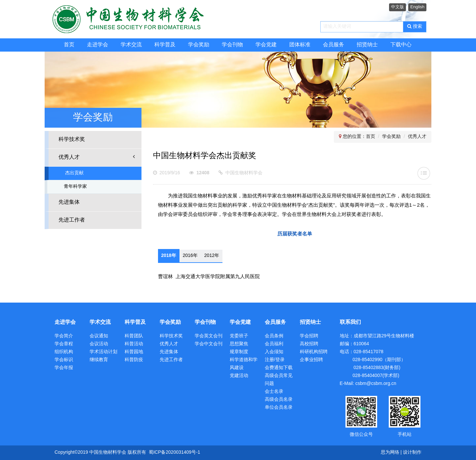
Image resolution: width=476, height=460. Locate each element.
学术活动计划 (103, 352)
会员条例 (274, 336)
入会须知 (274, 352)
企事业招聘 (311, 360)
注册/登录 (275, 360)
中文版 (397, 7)
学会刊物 (232, 45)
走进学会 (98, 45)
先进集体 (69, 202)
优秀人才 (97, 157)
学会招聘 (309, 336)
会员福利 (274, 344)
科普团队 (134, 336)
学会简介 (64, 336)
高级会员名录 (279, 400)
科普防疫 (134, 360)
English (417, 7)
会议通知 (99, 336)
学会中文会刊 (209, 344)
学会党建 (266, 45)
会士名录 (274, 392)
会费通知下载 (279, 368)
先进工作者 (72, 220)
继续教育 (99, 360)
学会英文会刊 (209, 336)
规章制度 (239, 352)
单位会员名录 (279, 408)
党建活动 (239, 376)
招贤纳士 (367, 45)
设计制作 (412, 453)
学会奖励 (199, 45)
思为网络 (390, 453)
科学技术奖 (72, 139)
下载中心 (401, 45)
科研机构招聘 (314, 352)
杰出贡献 (74, 173)
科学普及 (165, 45)
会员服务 (334, 45)
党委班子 (239, 336)
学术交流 (131, 45)
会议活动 (99, 344)
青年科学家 (75, 187)
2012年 (212, 256)
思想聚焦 (239, 344)
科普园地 (134, 352)
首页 (69, 45)
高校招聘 (309, 344)
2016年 (190, 256)
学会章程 (64, 344)
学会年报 (64, 368)
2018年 (169, 256)
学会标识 (64, 360)
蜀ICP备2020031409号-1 (175, 453)
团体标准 (300, 45)
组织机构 (64, 352)
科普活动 (134, 344)
